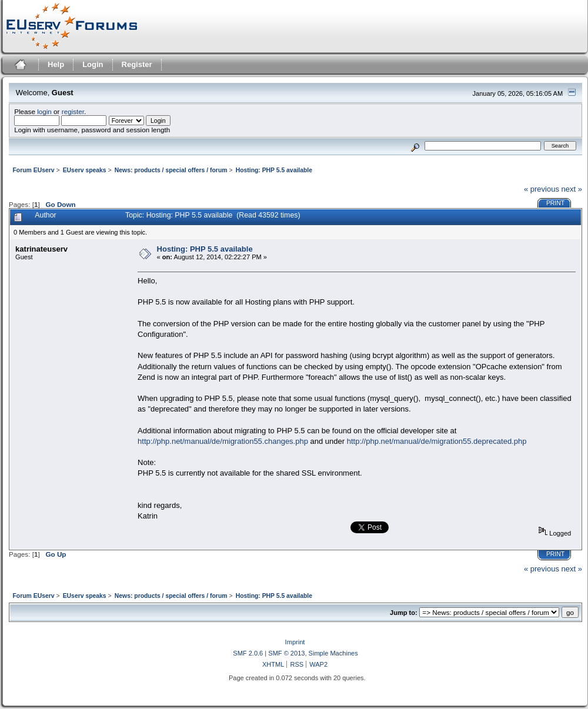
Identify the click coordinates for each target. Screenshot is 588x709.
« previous (542, 189)
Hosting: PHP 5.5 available (205, 249)
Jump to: (404, 613)
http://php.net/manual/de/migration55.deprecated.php (437, 441)
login (44, 111)
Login (93, 64)
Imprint (295, 642)
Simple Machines (333, 653)
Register (137, 64)
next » (572, 189)
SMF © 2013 (286, 653)
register (73, 111)
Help (56, 64)
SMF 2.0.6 (248, 653)
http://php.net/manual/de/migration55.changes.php (223, 441)
